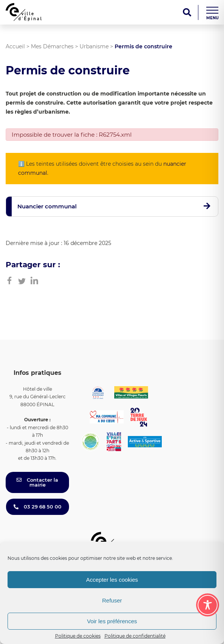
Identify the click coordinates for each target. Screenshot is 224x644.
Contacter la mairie (37, 482)
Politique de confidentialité (135, 636)
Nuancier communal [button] (47, 206)
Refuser (112, 600)
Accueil (15, 46)
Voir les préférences (112, 621)
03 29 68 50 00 (38, 507)
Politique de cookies (78, 636)
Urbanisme (94, 46)
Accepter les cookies (112, 580)
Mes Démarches (52, 46)
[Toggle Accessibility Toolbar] (208, 605)
